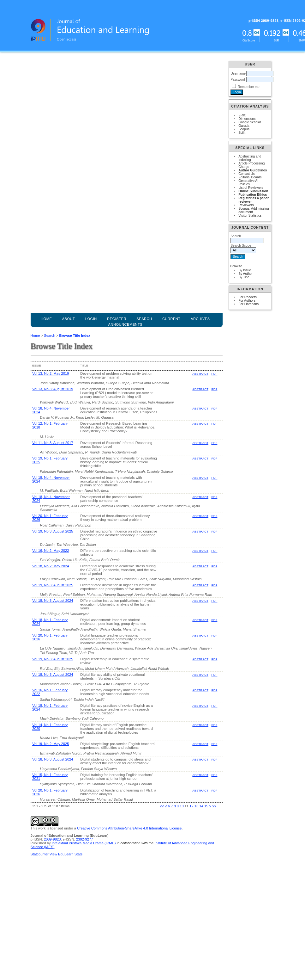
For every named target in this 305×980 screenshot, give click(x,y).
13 (196, 806)
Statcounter (40, 854)
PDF (214, 374)
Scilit (242, 133)
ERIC (242, 115)
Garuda (244, 126)
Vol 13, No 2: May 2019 (51, 373)
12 (191, 806)
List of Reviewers (251, 188)
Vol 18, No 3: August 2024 (53, 601)
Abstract (200, 374)
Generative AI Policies (248, 182)
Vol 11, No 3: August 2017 (53, 443)
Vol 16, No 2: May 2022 (51, 551)
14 (201, 806)
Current (171, 319)
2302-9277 (85, 839)
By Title (244, 277)
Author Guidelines (253, 170)
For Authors (247, 301)
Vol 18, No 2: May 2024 (51, 566)
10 (182, 806)
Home (46, 319)
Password (238, 80)
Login (91, 319)
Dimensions (247, 119)
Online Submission (253, 191)
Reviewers (246, 205)
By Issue (245, 270)
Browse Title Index (75, 336)
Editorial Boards (250, 177)
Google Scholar (250, 122)
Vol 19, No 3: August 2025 (53, 531)
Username (238, 74)
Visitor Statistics (250, 216)
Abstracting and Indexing (250, 158)
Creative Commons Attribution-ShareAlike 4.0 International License (129, 828)
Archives (200, 319)
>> (214, 806)
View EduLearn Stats (66, 854)
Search (49, 336)
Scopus (244, 129)
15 (206, 806)
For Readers (248, 297)
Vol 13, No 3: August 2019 (53, 389)
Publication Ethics (253, 195)
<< (162, 806)
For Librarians (248, 304)
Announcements (126, 324)
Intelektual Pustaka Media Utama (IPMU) (84, 843)
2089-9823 (52, 839)
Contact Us (246, 174)
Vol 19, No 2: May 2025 (51, 744)
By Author (245, 274)
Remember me (249, 87)
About (69, 319)
